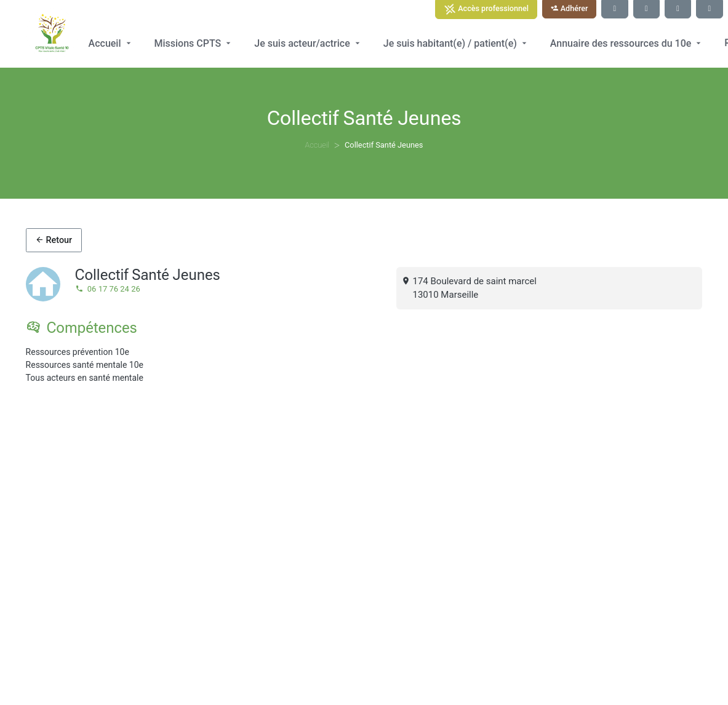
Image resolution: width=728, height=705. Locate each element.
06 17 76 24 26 (108, 289)
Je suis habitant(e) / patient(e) (456, 43)
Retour (54, 240)
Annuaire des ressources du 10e (627, 43)
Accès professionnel (486, 9)
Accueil (111, 43)
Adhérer (570, 8)
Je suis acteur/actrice (308, 43)
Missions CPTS (194, 43)
